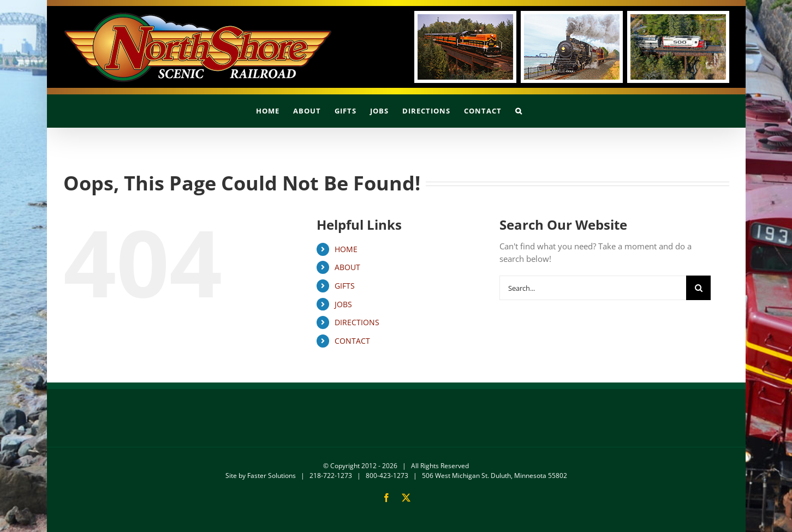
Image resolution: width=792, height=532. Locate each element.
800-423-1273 (387, 476)
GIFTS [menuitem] (345, 286)
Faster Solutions (272, 476)
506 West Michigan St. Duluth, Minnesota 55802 (495, 476)
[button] (519, 111)
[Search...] (593, 288)
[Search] (698, 288)
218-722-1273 (331, 476)
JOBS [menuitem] (343, 304)
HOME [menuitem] (346, 249)
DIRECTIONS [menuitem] (357, 322)
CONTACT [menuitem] (352, 341)
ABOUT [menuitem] (347, 267)
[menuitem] (268, 111)
